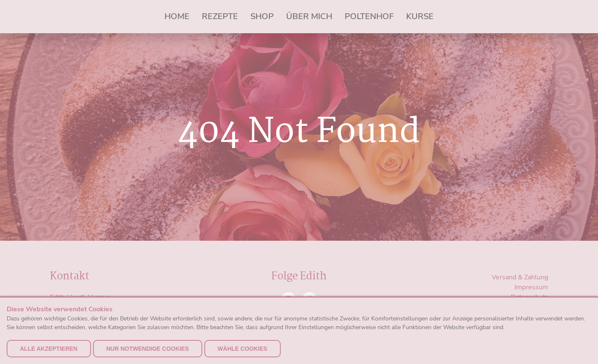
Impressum (531, 287)
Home (177, 16)
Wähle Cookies (243, 349)
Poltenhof (369, 16)
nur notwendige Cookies (148, 349)
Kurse (420, 16)
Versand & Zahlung (520, 277)
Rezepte (220, 16)
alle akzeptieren (49, 349)
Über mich (309, 16)
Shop (262, 16)
